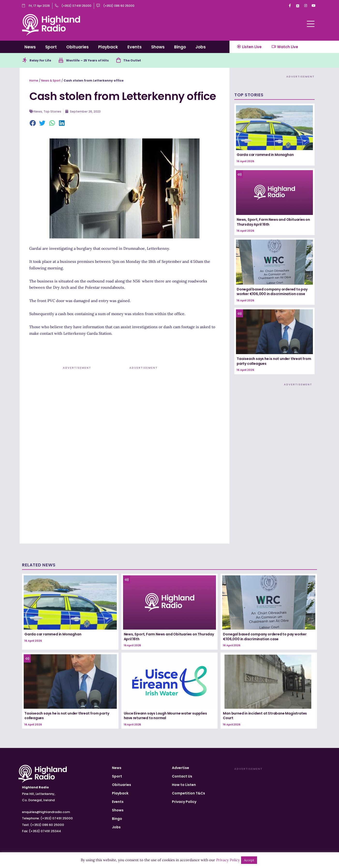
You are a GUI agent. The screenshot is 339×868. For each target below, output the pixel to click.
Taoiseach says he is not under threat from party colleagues (274, 362)
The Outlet (141, 61)
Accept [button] (249, 860)
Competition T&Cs (188, 793)
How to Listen (184, 785)
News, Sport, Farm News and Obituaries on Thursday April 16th (273, 223)
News (30, 47)
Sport (51, 47)
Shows (158, 47)
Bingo (180, 47)
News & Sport (51, 81)
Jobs (201, 47)
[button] (33, 124)
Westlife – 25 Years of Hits (93, 61)
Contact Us (182, 776)
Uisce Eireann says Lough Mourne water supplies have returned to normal (165, 716)
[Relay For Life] (25, 61)
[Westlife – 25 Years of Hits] (64, 61)
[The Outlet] (126, 61)
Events (135, 47)
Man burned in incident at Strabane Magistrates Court (265, 716)
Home (34, 81)
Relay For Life (42, 61)
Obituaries (77, 47)
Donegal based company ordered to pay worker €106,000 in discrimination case (272, 292)
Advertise (181, 768)
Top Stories (53, 112)
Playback (108, 47)
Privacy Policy (184, 802)
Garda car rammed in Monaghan (265, 156)
